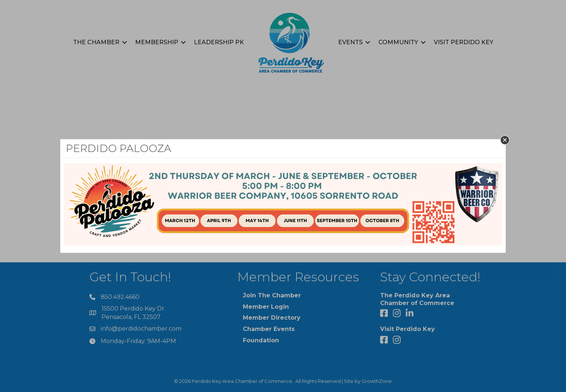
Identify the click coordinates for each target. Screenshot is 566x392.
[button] (505, 140)
